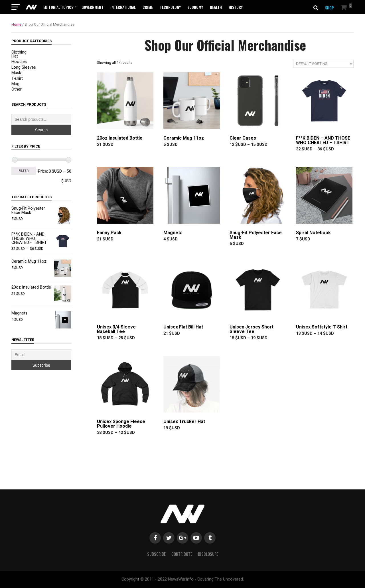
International (123, 7)
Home (16, 24)
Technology (170, 7)
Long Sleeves (24, 67)
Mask (16, 73)
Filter (24, 171)
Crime (148, 7)
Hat (15, 56)
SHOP (329, 8)
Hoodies (19, 62)
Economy (195, 7)
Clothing (19, 52)
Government (93, 7)
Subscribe (156, 554)
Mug (15, 84)
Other (17, 89)
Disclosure (208, 554)
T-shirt (17, 78)
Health (216, 7)
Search (41, 130)
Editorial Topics (58, 7)
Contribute (182, 554)
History (236, 7)
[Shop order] (323, 64)
